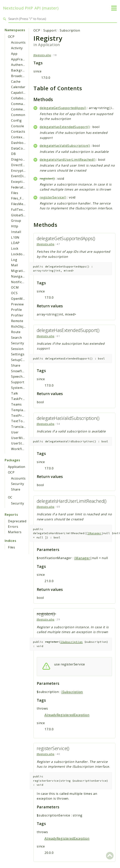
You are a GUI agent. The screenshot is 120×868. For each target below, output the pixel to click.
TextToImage (22, 421)
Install (16, 232)
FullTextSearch (23, 210)
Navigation (20, 276)
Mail (14, 265)
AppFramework (23, 59)
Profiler (17, 315)
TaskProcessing (24, 399)
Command (19, 104)
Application (17, 467)
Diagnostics (21, 159)
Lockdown (19, 254)
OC (10, 497)
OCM (15, 287)
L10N (15, 237)
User (15, 432)
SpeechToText (23, 376)
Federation (20, 187)
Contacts (18, 131)
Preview (17, 304)
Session (17, 349)
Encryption (20, 171)
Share (16, 365)
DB (14, 154)
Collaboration (22, 98)
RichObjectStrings (25, 327)
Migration (19, 271)
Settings (18, 354)
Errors (13, 527)
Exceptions (20, 182)
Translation (21, 427)
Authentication (23, 65)
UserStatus (20, 443)
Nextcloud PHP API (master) (31, 8)
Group (16, 221)
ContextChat (21, 137)
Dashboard (20, 143)
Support (18, 382)
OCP (11, 37)
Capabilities (21, 93)
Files (15, 193)
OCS (14, 293)
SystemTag (20, 388)
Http (15, 226)
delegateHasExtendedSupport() (65, 127)
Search (17, 338)
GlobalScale (20, 215)
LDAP (15, 243)
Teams (16, 404)
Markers (15, 532)
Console (18, 126)
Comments (20, 109)
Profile (17, 310)
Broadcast (19, 76)
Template (19, 410)
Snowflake (19, 371)
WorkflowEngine (24, 449)
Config (16, 120)
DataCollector (22, 148)
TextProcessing (24, 416)
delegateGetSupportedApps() (63, 108)
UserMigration (23, 438)
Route (16, 332)
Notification (21, 282)
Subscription (70, 30)
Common (18, 115)
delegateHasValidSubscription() (65, 146)
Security (18, 343)
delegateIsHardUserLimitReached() (68, 160)
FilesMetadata (22, 204)
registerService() (53, 197)
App (14, 54)
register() (47, 179)
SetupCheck (21, 360)
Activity (17, 48)
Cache (16, 82)
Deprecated (17, 521)
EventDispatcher (24, 176)
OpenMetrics (21, 299)
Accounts (18, 42)
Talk (15, 393)
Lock (15, 248)
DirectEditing (21, 165)
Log (14, 260)
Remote (17, 321)
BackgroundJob (23, 70)
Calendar (18, 87)
